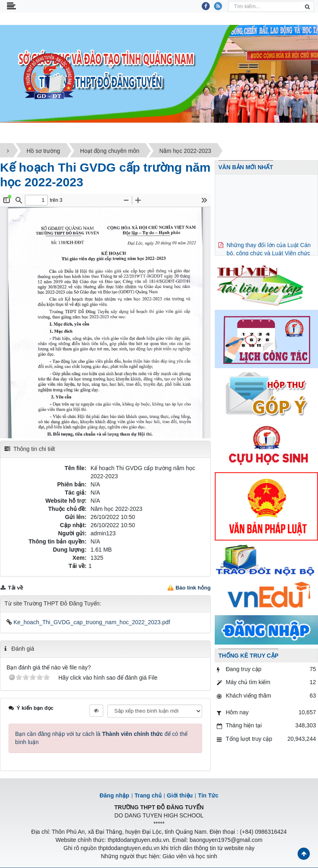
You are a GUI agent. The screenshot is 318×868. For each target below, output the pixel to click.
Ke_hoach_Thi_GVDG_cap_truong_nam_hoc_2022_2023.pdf (88, 622)
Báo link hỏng (193, 588)
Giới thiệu (180, 795)
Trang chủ (148, 795)
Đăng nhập (115, 795)
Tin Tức (208, 795)
